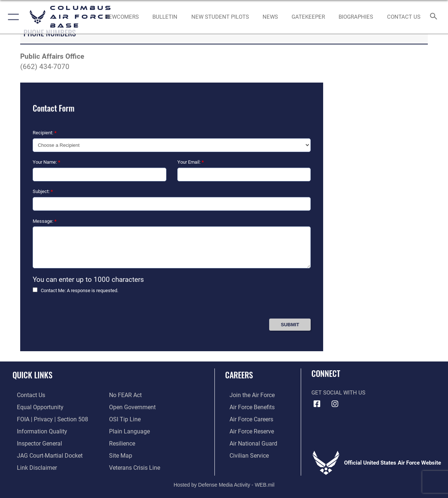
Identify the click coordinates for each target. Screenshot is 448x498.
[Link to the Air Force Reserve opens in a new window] (247, 430)
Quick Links (32, 375)
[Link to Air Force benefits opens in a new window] (247, 407)
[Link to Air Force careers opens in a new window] (247, 418)
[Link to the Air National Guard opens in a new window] (248, 441)
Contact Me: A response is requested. (80, 290)
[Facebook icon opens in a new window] (317, 404)
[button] (12, 17)
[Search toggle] (435, 17)
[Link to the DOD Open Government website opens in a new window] (131, 407)
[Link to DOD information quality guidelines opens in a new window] (36, 430)
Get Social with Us (338, 393)
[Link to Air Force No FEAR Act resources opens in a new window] (125, 395)
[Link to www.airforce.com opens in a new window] (247, 395)
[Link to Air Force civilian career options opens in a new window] (244, 453)
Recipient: (45, 133)
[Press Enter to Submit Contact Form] (290, 325)
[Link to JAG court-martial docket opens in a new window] (44, 453)
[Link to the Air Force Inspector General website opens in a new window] (34, 441)
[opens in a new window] (308, 17)
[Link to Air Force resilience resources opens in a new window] (122, 441)
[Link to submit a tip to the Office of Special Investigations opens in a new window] (124, 418)
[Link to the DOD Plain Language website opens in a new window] (128, 430)
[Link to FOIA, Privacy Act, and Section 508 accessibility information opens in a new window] (46, 418)
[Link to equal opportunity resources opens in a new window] (34, 407)
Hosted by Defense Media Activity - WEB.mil (224, 481)
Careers (239, 375)
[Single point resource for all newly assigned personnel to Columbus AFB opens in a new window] (122, 17)
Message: (45, 221)
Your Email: (191, 162)
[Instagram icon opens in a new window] (335, 404)
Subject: (43, 191)
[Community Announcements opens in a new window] (165, 17)
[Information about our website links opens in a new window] (32, 465)
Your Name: (46, 162)
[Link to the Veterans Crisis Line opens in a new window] (134, 465)
